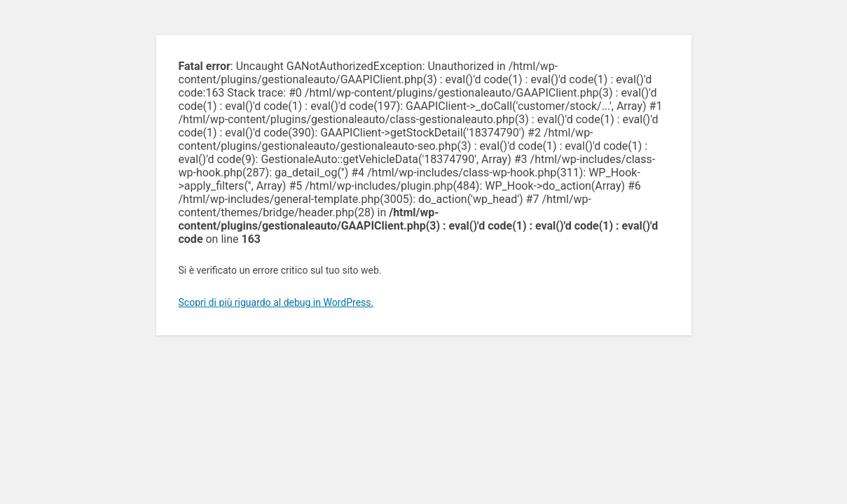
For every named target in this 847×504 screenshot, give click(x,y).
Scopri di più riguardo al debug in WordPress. (276, 302)
